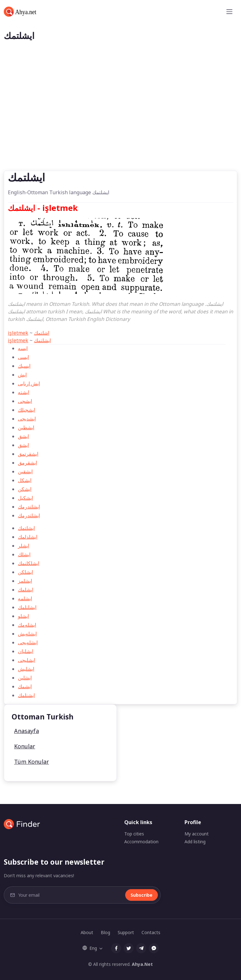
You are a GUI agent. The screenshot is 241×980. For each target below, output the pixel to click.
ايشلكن (25, 572)
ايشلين (25, 678)
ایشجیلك (27, 410)
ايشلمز (25, 581)
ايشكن (25, 489)
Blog (105, 932)
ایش (22, 375)
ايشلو (23, 616)
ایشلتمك (42, 340)
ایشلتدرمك (29, 515)
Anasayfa (27, 731)
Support (126, 932)
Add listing (195, 842)
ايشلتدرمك (29, 507)
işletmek (18, 333)
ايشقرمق (27, 463)
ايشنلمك (26, 695)
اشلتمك (42, 333)
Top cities (134, 834)
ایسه (23, 348)
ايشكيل (25, 498)
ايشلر (24, 546)
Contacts (151, 932)
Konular (25, 746)
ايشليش (26, 669)
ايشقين (25, 471)
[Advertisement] (120, 124)
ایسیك (24, 366)
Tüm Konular (32, 762)
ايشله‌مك (27, 625)
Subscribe (142, 895)
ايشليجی (27, 660)
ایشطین (26, 427)
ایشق (23, 436)
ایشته (24, 392)
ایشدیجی (27, 419)
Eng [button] (90, 948)
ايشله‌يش (27, 634)
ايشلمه (25, 598)
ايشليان (26, 651)
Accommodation (141, 842)
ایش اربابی (29, 383)
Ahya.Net (142, 964)
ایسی (23, 357)
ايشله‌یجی (28, 642)
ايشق (23, 445)
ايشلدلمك (28, 537)
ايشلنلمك (27, 607)
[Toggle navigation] (229, 12)
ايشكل (25, 480)
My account (197, 834)
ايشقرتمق (28, 454)
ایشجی (25, 401)
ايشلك (24, 554)
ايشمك (25, 686)
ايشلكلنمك (29, 563)
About (87, 932)
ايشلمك (26, 590)
